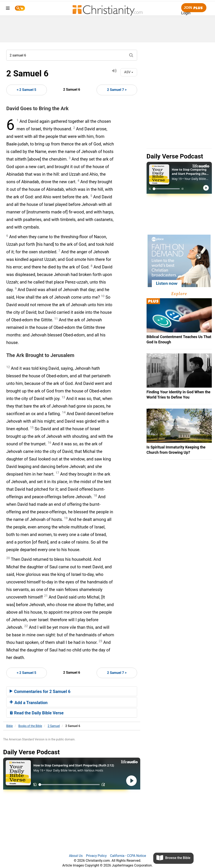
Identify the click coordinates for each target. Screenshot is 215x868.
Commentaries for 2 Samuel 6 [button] (40, 692)
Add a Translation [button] (29, 703)
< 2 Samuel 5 (27, 90)
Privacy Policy (96, 856)
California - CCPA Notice (128, 856)
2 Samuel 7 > (117, 90)
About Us (76, 856)
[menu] (8, 9)
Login (186, 13)
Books (30, 726)
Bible (10, 726)
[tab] (72, 691)
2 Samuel (54, 726)
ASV (129, 72)
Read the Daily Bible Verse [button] (37, 713)
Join (194, 8)
